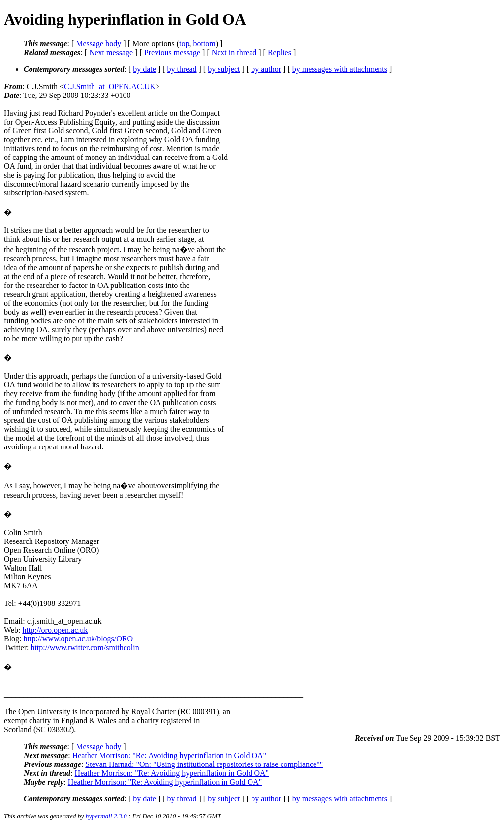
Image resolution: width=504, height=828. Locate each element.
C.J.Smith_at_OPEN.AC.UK (110, 86)
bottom (204, 44)
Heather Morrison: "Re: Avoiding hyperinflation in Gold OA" (169, 755)
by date (144, 69)
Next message (111, 52)
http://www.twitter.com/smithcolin (85, 648)
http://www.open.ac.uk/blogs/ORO (79, 639)
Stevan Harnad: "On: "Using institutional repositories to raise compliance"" (204, 764)
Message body (98, 44)
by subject (224, 69)
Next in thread (234, 52)
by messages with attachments (340, 69)
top (184, 44)
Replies (280, 52)
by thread (182, 69)
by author (266, 69)
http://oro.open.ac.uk (55, 630)
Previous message (172, 52)
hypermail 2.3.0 (106, 816)
